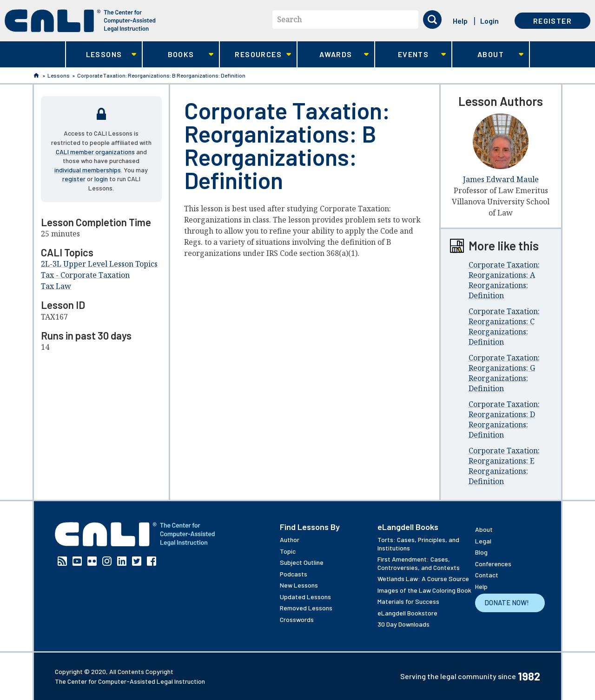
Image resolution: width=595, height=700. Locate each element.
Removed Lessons (306, 608)
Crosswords (297, 619)
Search (289, 20)
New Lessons (299, 585)
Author (290, 540)
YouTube (77, 561)
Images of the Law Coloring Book (424, 590)
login (101, 179)
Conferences (493, 564)
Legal (483, 541)
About (488, 55)
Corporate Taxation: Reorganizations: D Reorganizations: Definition (504, 419)
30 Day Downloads (403, 624)
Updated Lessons (305, 597)
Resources (255, 55)
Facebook (152, 561)
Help (460, 21)
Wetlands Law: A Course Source (423, 579)
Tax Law (56, 286)
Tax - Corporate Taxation (85, 275)
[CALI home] (80, 21)
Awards (333, 55)
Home (36, 75)
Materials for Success (408, 601)
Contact (487, 575)
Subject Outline (302, 562)
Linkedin (122, 561)
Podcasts (294, 574)
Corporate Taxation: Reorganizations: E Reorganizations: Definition (504, 466)
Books (178, 55)
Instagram (107, 561)
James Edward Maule (501, 179)
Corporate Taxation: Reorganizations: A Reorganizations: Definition (504, 280)
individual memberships (88, 170)
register (74, 179)
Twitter (137, 561)
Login (489, 21)
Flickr (92, 561)
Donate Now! (507, 602)
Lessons (101, 55)
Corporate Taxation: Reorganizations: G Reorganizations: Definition (504, 373)
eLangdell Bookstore (407, 613)
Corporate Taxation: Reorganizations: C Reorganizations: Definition (504, 327)
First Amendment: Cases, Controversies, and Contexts (419, 563)
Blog (481, 552)
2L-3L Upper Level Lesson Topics (99, 264)
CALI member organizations (95, 152)
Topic (288, 551)
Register (552, 21)
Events (411, 55)
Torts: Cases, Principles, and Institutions (418, 544)
